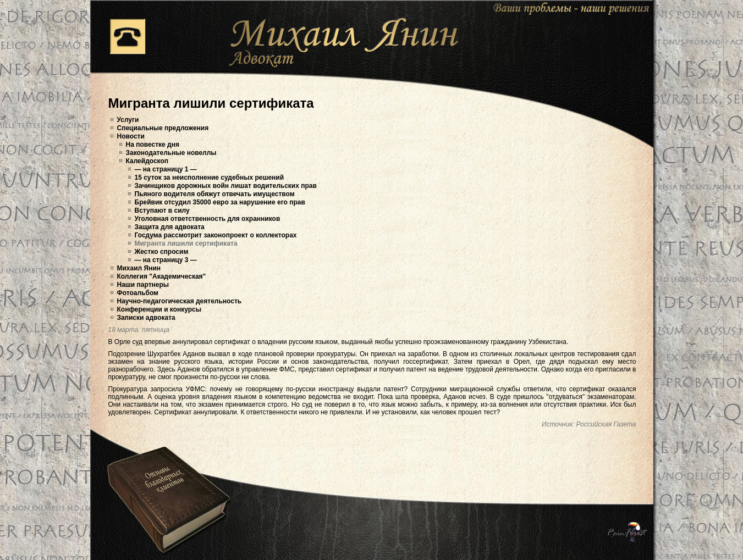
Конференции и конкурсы (159, 309)
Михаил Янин (139, 268)
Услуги (128, 120)
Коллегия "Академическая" (162, 276)
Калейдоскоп (147, 161)
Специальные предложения (163, 128)
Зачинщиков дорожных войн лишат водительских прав (226, 186)
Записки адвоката (146, 318)
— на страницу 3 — (166, 260)
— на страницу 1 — (166, 169)
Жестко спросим (162, 252)
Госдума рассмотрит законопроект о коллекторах (216, 235)
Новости (131, 136)
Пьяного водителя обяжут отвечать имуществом (215, 194)
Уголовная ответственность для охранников (208, 219)
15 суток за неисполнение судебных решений (210, 178)
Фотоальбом (138, 293)
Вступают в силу (162, 210)
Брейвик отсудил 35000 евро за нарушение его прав (220, 202)
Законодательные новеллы (171, 153)
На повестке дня (153, 145)
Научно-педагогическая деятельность (180, 301)
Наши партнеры (143, 285)
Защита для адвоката (170, 227)
